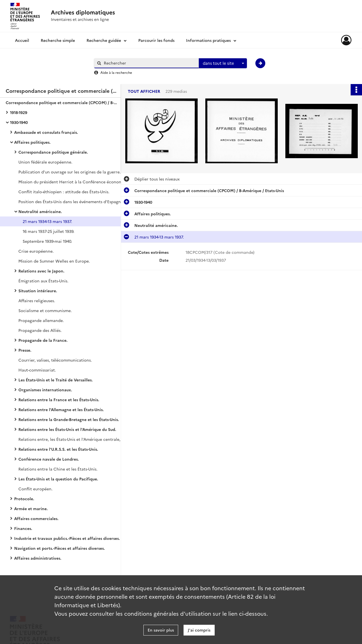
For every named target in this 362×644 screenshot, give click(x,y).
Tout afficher (144, 91)
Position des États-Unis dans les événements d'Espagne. (71, 201)
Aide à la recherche (116, 72)
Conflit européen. (35, 489)
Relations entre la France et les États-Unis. (59, 400)
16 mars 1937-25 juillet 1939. (49, 231)
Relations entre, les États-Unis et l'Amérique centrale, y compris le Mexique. (75, 439)
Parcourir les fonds (156, 40)
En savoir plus (161, 630)
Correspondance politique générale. (53, 152)
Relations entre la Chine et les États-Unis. (58, 469)
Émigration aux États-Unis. (43, 281)
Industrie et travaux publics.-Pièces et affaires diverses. (67, 538)
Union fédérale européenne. (45, 162)
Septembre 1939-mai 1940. (47, 241)
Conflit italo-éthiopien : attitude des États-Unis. (64, 192)
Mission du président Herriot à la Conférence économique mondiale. (75, 182)
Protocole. (24, 499)
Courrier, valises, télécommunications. (55, 360)
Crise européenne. (36, 251)
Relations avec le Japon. (41, 271)
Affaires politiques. (32, 142)
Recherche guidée (104, 40)
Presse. (25, 350)
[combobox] (223, 63)
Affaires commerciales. (36, 518)
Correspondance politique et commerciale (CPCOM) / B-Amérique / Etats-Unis (62, 102)
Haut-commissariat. (37, 370)
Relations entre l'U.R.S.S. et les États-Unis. (58, 449)
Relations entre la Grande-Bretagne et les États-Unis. (69, 419)
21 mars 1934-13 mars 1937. (47, 221)
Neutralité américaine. (40, 211)
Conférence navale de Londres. (49, 459)
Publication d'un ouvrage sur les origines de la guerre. (70, 172)
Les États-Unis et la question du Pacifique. (58, 479)
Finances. (23, 528)
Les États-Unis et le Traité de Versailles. (56, 380)
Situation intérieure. (38, 291)
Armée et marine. (31, 508)
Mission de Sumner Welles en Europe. (54, 261)
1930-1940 (19, 122)
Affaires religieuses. (37, 300)
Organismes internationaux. (45, 390)
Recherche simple (58, 40)
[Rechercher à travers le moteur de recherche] (149, 63)
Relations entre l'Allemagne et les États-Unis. (61, 409)
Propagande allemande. (41, 320)
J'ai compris (199, 630)
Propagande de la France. (43, 340)
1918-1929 (19, 112)
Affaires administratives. (38, 558)
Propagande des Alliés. (40, 330)
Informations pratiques (208, 40)
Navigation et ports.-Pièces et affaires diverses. (60, 548)
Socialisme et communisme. (45, 310)
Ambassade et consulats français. (46, 132)
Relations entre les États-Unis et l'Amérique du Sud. (67, 429)
